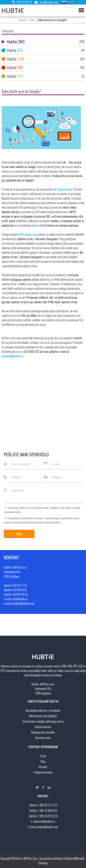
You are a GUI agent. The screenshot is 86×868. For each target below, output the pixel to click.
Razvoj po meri (43, 738)
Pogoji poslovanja (43, 772)
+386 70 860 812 (48, 811)
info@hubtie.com (45, 2)
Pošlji (19, 534)
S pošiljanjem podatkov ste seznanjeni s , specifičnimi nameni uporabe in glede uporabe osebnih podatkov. (42, 520)
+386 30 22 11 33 (48, 805)
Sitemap (43, 863)
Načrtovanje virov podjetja (43, 716)
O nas (43, 756)
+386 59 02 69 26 (48, 816)
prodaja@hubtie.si (12, 356)
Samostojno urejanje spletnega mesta (43, 721)
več (18, 512)
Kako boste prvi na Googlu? (53, 20)
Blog (32, 20)
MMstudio (79, 858)
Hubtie (43, 42)
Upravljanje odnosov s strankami (43, 710)
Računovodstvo (43, 727)
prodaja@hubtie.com (47, 827)
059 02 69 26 (22, 2)
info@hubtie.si (47, 821)
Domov (23, 20)
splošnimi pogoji (53, 518)
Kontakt (43, 767)
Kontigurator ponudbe (43, 732)
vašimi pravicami (22, 522)
